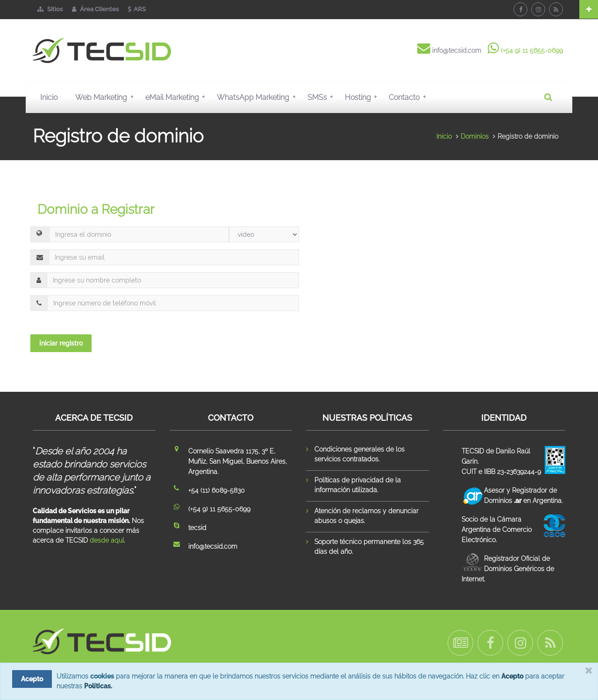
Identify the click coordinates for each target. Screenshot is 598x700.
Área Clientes (95, 9)
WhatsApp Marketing (258, 97)
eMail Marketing (177, 97)
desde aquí (107, 540)
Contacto (409, 97)
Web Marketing (106, 97)
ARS (137, 9)
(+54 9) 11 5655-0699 (532, 50)
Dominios (475, 136)
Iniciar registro (61, 343)
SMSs (322, 97)
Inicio (49, 97)
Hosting (363, 97)
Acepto (512, 676)
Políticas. (98, 686)
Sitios (50, 9)
